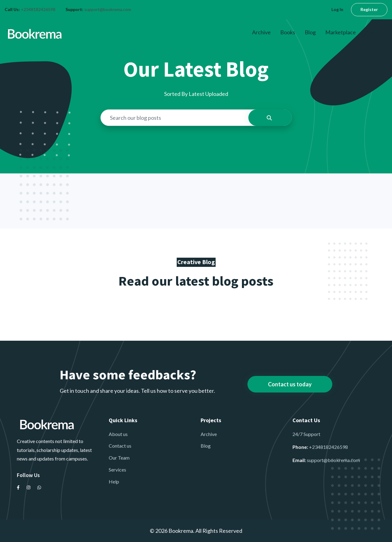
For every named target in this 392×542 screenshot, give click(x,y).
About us (118, 434)
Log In (337, 9)
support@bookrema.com (108, 9)
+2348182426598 (38, 9)
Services (117, 470)
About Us (376, 32)
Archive (261, 32)
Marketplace (341, 32)
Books (288, 32)
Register (369, 9)
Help (114, 481)
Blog (310, 32)
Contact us (120, 446)
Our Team (119, 458)
